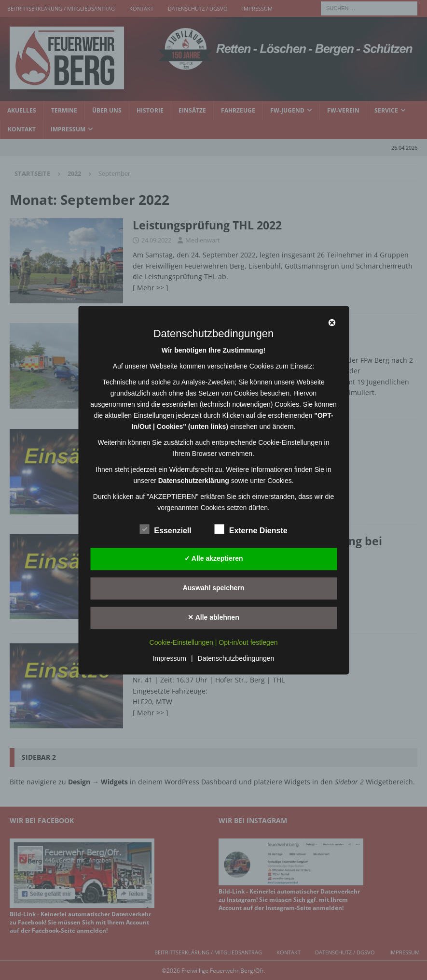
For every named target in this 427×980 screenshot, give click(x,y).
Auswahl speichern (214, 588)
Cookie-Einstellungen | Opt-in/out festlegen (214, 642)
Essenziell (165, 529)
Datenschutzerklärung (194, 481)
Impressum (170, 658)
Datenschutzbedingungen (236, 658)
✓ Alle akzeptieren (214, 558)
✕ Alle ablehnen (213, 617)
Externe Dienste (251, 529)
